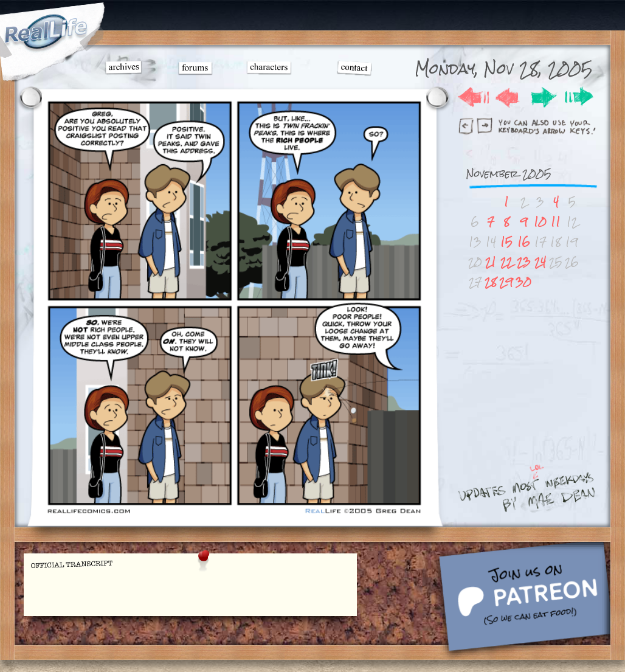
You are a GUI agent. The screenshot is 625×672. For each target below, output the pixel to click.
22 (506, 262)
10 (540, 222)
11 (556, 222)
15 (506, 242)
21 (491, 262)
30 (523, 282)
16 (524, 242)
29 (506, 282)
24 (540, 262)
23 (524, 262)
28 (491, 282)
